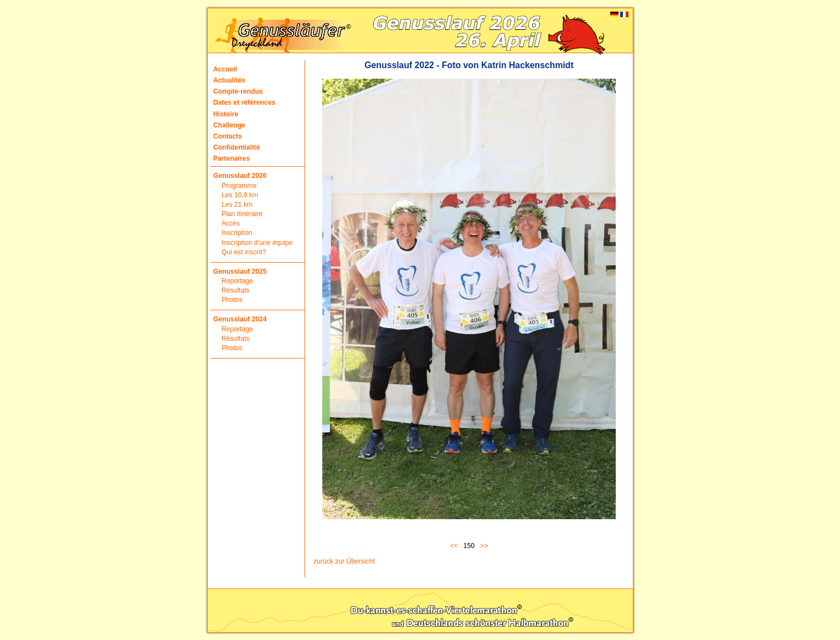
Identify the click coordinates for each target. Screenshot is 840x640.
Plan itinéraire (242, 214)
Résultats (236, 290)
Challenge (229, 125)
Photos (232, 300)
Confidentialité (236, 147)
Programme (239, 186)
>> (484, 546)
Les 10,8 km (240, 195)
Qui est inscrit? (244, 252)
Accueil (225, 69)
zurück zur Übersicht (344, 561)
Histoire (226, 114)
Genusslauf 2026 (240, 176)
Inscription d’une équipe (257, 243)
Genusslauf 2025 (240, 272)
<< (456, 546)
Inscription (237, 233)
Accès (231, 223)
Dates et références (244, 103)
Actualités (229, 80)
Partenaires (231, 158)
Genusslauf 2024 (240, 319)
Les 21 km (237, 204)
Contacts (228, 136)
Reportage (237, 281)
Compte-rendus (238, 91)
